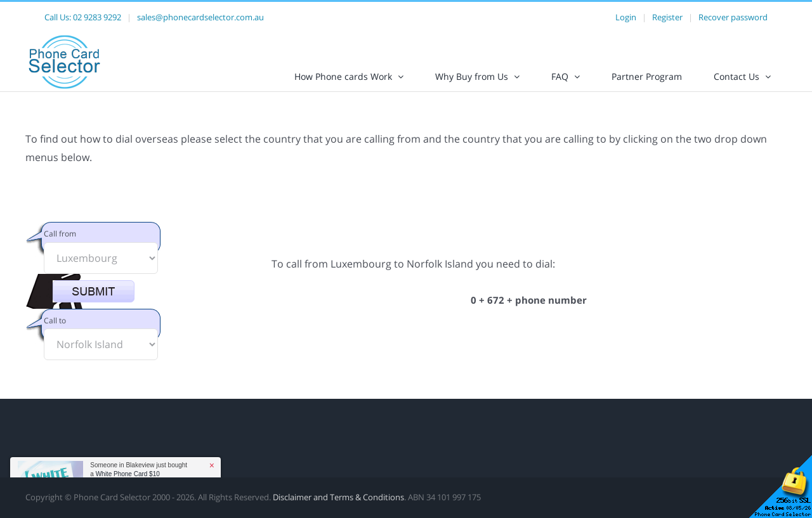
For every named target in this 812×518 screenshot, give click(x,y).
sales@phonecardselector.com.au (200, 17)
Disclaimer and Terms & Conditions (338, 508)
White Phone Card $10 (128, 474)
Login (626, 17)
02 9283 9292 (97, 17)
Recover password (733, 17)
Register (667, 17)
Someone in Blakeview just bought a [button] (139, 469)
